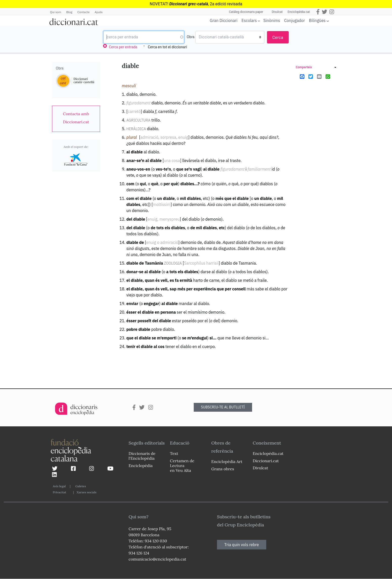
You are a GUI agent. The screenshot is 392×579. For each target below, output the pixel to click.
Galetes (81, 486)
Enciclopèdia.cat (299, 12)
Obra (191, 37)
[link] (76, 118)
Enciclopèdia (141, 466)
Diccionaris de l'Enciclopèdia (142, 456)
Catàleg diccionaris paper (246, 12)
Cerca (278, 38)
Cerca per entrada (123, 47)
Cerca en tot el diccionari (168, 47)
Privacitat (59, 492)
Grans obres (223, 469)
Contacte (83, 12)
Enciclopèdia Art (227, 461)
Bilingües (317, 20)
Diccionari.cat (266, 461)
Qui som (56, 12)
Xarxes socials (86, 492)
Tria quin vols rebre (242, 545)
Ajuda (99, 12)
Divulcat (277, 12)
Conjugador (295, 20)
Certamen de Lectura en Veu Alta (182, 466)
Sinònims (272, 20)
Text (174, 453)
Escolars (249, 20)
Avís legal (59, 486)
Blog (69, 12)
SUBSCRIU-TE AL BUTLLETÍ (223, 407)
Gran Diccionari (224, 20)
